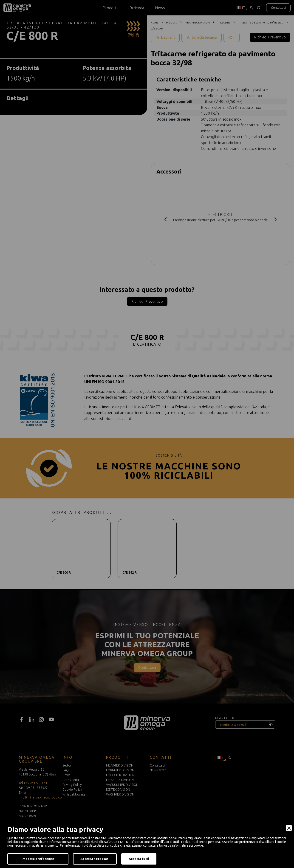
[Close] (289, 828)
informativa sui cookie (188, 845)
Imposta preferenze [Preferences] (38, 859)
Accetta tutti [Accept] (139, 859)
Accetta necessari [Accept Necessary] (95, 859)
